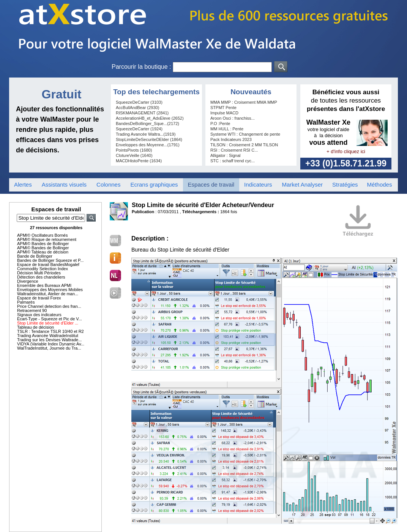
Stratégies (345, 184)
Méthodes (380, 184)
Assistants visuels (64, 184)
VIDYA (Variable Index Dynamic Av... (51, 344)
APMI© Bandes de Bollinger (43, 244)
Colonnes (108, 184)
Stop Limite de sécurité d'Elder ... (48, 323)
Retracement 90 (32, 310)
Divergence (28, 281)
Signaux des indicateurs (39, 315)
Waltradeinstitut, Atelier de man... (48, 294)
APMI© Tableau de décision (43, 252)
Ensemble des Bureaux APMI (44, 285)
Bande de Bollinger (35, 256)
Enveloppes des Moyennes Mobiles (50, 290)
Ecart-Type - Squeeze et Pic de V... (50, 319)
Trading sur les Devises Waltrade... (49, 340)
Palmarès (26, 302)
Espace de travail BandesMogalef (48, 264)
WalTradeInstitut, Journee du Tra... (49, 348)
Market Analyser (302, 184)
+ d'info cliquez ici (346, 151)
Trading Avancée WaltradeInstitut (48, 336)
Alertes (23, 184)
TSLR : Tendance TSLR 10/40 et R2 (50, 331)
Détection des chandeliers (41, 277)
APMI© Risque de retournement (47, 239)
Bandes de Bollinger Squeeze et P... (50, 260)
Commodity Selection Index (43, 269)
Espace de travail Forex (39, 298)
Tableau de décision (35, 327)
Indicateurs (258, 184)
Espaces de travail (211, 184)
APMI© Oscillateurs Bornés (42, 235)
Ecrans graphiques (154, 184)
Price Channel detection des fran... (49, 306)
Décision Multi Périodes (39, 273)
